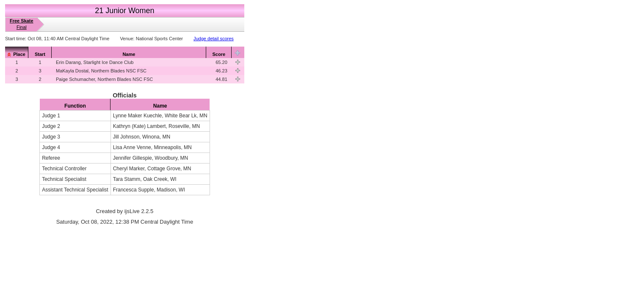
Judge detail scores (214, 39)
